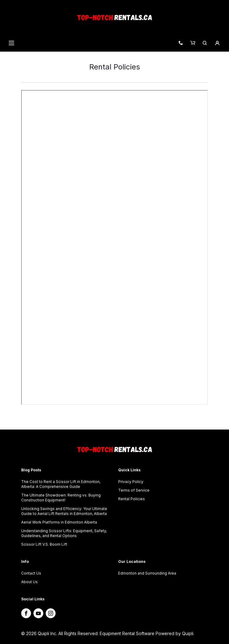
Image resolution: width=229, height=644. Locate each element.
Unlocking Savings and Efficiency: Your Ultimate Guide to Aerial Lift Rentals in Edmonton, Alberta (64, 511)
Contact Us (31, 573)
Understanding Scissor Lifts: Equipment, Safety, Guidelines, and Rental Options (64, 533)
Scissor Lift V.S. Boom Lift (44, 544)
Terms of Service (134, 490)
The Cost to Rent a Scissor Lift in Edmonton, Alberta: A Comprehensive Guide (61, 484)
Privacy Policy (131, 482)
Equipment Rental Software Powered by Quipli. (147, 633)
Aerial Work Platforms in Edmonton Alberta (59, 522)
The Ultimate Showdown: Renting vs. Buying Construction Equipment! (61, 498)
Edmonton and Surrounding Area (147, 573)
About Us (29, 582)
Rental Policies (132, 499)
